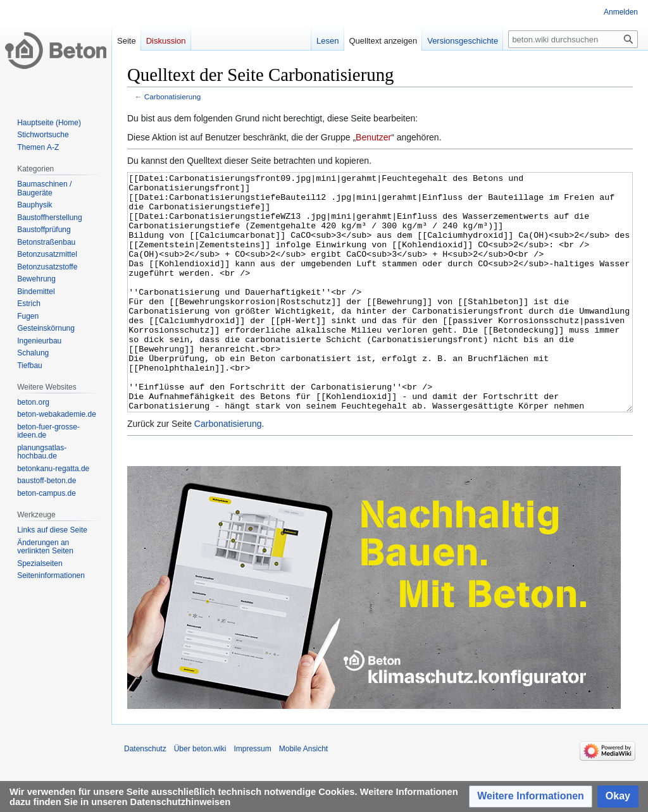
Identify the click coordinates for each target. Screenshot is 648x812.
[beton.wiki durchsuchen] (573, 39)
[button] (531, 797)
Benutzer (373, 137)
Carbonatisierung (173, 96)
